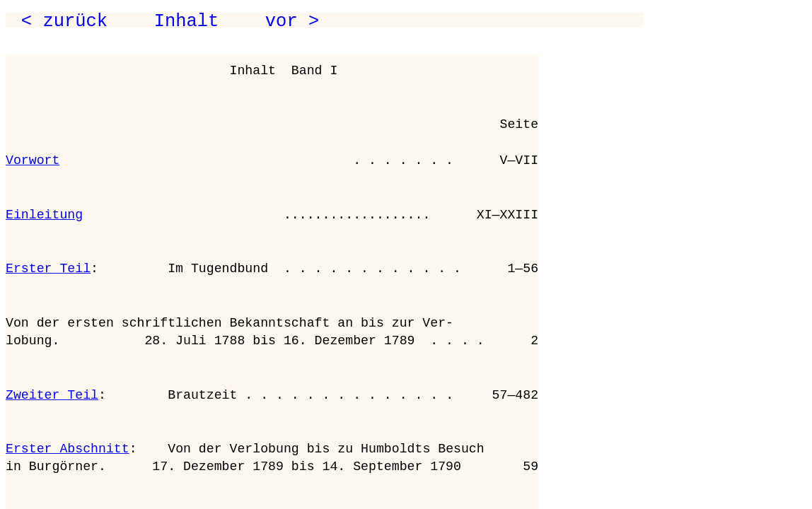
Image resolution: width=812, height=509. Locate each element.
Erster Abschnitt (68, 449)
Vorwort (33, 160)
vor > (292, 21)
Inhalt (187, 21)
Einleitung (44, 215)
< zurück (64, 21)
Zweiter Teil (52, 395)
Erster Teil (48, 269)
